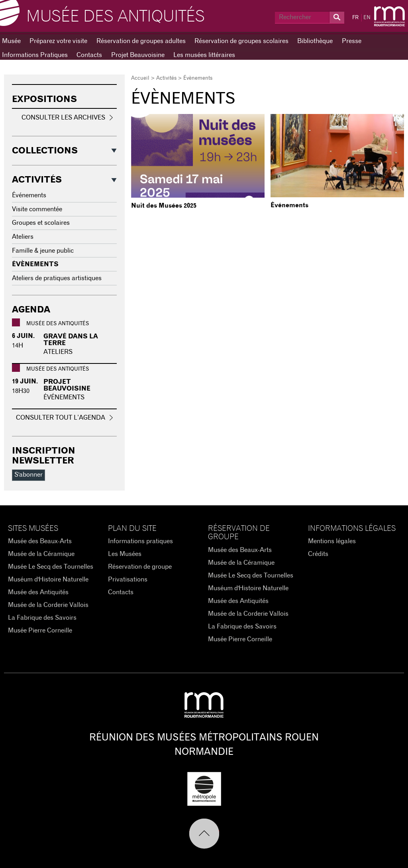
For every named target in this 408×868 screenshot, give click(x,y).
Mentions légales (332, 541)
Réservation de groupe (140, 567)
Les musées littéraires (204, 55)
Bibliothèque (315, 41)
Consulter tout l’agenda (61, 418)
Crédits (318, 554)
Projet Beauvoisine (138, 55)
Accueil (140, 78)
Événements (289, 205)
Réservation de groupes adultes (141, 41)
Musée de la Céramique (41, 554)
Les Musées (125, 554)
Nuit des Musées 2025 (164, 206)
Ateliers (23, 237)
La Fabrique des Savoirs (42, 618)
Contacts (89, 55)
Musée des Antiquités (116, 17)
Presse (352, 41)
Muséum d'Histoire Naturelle (48, 579)
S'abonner (28, 475)
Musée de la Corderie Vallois (48, 605)
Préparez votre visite (58, 41)
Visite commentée (37, 209)
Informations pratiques (140, 541)
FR (355, 18)
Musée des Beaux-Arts (40, 541)
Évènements (35, 264)
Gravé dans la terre (71, 340)
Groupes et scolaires (41, 223)
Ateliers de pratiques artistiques (57, 278)
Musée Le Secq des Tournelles (51, 567)
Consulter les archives (63, 118)
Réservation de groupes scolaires (241, 41)
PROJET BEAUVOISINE (67, 385)
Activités (166, 78)
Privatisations (128, 579)
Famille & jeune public (43, 251)
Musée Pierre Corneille (40, 630)
